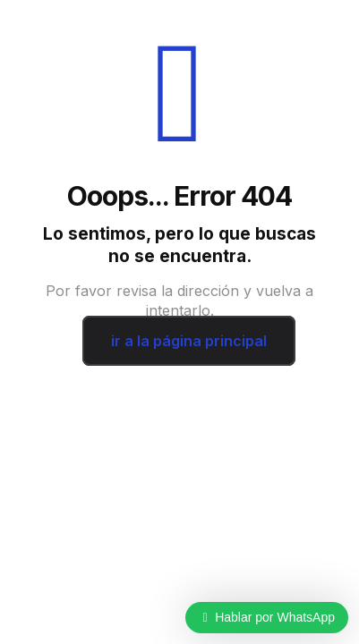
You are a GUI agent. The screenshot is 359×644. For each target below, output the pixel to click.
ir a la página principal (189, 341)
